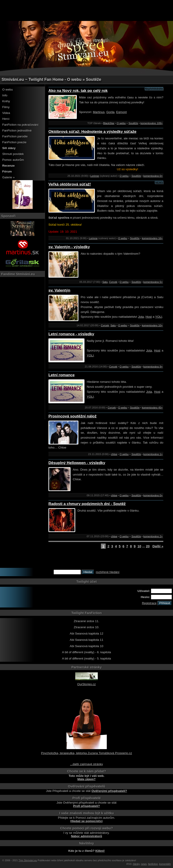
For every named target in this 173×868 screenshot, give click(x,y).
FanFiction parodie (15, 136)
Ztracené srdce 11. (86, 621)
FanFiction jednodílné (17, 130)
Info (5, 95)
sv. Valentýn (59, 290)
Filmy (6, 107)
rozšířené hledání (108, 572)
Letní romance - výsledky (71, 334)
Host (149, 317)
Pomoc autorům (13, 160)
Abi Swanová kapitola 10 (87, 646)
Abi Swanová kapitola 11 (87, 640)
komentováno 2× (153, 536)
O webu (8, 90)
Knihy (6, 101)
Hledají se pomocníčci (87, 821)
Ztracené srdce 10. (86, 627)
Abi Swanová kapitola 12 (87, 633)
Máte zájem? (87, 779)
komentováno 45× (152, 408)
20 (148, 546)
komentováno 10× (152, 325)
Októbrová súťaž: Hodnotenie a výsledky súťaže (92, 132)
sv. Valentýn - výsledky (69, 247)
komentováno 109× (151, 123)
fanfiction (153, 864)
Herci (6, 119)
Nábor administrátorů (86, 836)
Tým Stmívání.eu (28, 860)
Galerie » (8, 177)
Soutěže (133, 123)
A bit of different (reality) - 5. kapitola (86, 658)
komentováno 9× (153, 367)
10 (139, 546)
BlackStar (109, 123)
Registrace (149, 603)
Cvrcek (113, 282)
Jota (141, 317)
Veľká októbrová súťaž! (70, 184)
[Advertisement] (86, 10)
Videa (6, 113)
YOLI (159, 317)
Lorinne (95, 176)
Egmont (122, 112)
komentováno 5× (153, 282)
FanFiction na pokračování (20, 125)
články (136, 864)
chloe (114, 454)
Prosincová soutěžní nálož (73, 416)
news (144, 864)
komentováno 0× (153, 176)
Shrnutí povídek (13, 154)
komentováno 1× (153, 454)
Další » (158, 546)
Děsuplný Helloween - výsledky (77, 463)
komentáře (165, 864)
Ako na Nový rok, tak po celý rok (78, 91)
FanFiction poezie (14, 142)
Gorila (110, 112)
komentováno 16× (152, 238)
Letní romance (61, 375)
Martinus (99, 112)
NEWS (159, 182)
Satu (105, 282)
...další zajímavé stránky (86, 764)
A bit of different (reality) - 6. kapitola (86, 652)
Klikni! (100, 851)
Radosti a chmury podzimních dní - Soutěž (87, 504)
